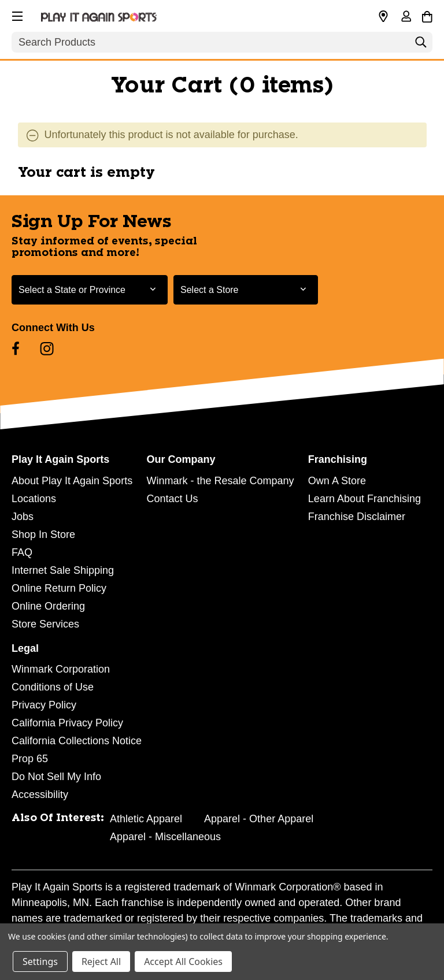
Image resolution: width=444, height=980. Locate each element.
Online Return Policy (59, 588)
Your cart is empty (86, 173)
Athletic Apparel (146, 819)
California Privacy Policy (67, 723)
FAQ (22, 552)
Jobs (23, 517)
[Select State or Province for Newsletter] (90, 290)
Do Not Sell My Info (56, 777)
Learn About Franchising (365, 499)
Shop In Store (43, 534)
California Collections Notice (77, 741)
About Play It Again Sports (72, 481)
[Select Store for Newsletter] (246, 290)
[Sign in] (406, 17)
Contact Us (172, 499)
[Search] (421, 45)
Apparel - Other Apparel (259, 819)
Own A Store (337, 481)
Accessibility (40, 795)
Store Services (45, 624)
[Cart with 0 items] (427, 15)
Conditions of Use (53, 687)
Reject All (101, 962)
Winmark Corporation (61, 669)
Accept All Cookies (183, 962)
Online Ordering (48, 606)
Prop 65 (30, 759)
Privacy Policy (44, 705)
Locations (34, 499)
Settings (40, 962)
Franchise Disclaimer (357, 517)
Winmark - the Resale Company (220, 481)
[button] (16, 14)
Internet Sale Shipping (63, 570)
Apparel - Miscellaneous (165, 837)
